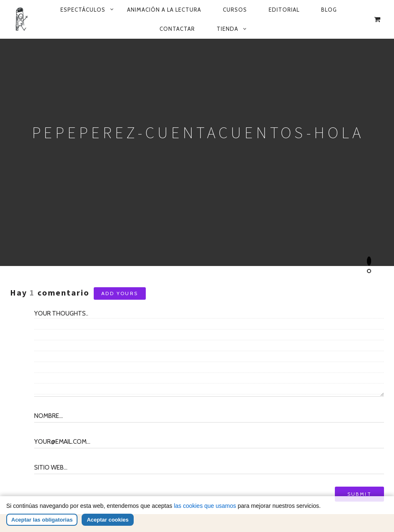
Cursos (235, 10)
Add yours (120, 293)
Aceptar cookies (107, 521)
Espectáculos (83, 10)
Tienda (227, 29)
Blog (329, 10)
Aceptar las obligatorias (42, 521)
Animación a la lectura (164, 10)
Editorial (284, 10)
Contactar (177, 29)
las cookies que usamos (205, 507)
